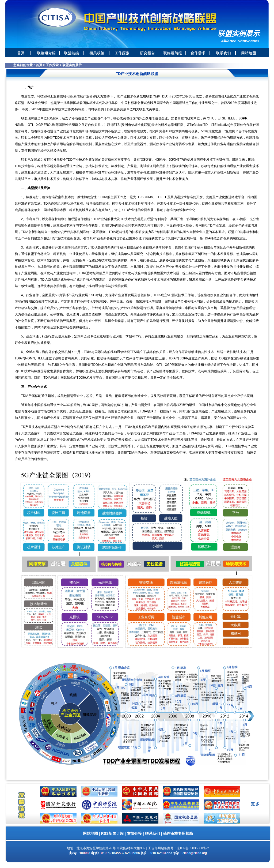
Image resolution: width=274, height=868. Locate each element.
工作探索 (52, 65)
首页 (39, 65)
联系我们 (153, 833)
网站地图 (90, 833)
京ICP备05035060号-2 (193, 848)
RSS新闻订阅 (112, 833)
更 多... (257, 804)
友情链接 (134, 833)
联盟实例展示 (72, 65)
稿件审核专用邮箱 (178, 833)
